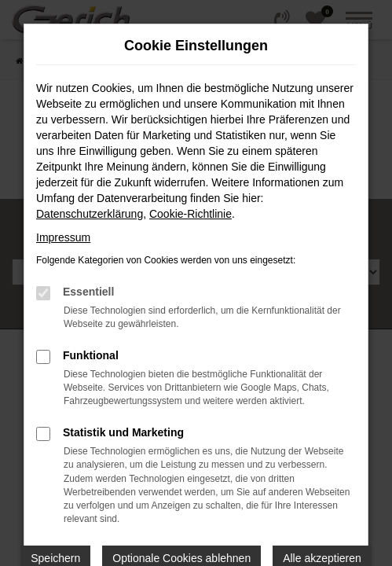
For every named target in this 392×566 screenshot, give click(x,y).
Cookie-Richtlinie (191, 214)
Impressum (63, 237)
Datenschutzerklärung (90, 214)
